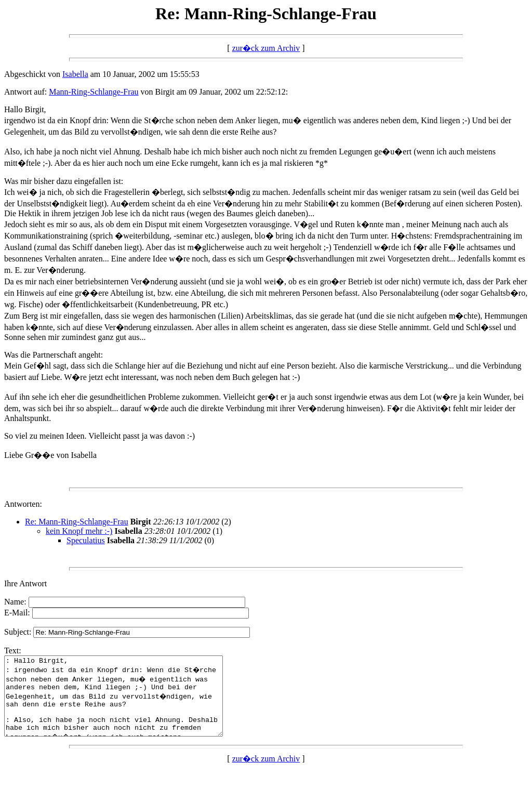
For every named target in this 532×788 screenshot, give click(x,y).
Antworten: (23, 504)
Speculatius (86, 540)
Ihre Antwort (25, 583)
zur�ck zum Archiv (266, 48)
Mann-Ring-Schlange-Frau (94, 92)
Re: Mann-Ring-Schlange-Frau (77, 522)
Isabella (75, 74)
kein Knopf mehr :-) (79, 531)
